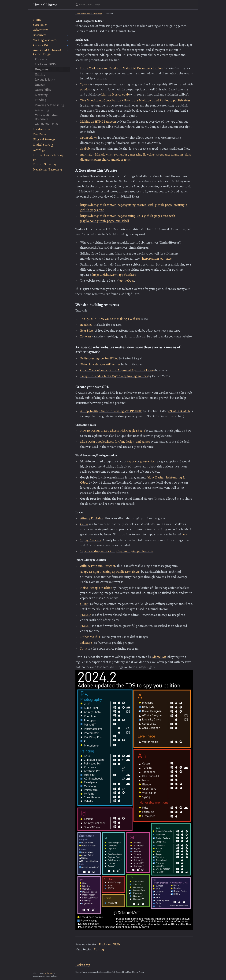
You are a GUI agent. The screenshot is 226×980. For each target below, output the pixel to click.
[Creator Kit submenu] (68, 45)
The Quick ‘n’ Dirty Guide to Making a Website (110, 319)
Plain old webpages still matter (100, 364)
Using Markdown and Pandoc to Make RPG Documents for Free (122, 68)
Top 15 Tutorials (91, 540)
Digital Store (43, 145)
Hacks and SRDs (46, 64)
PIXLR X (86, 615)
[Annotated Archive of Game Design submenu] (68, 50)
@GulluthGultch (179, 411)
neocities (86, 325)
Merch (39, 150)
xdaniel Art (159, 657)
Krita (84, 649)
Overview (41, 59)
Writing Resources (45, 40)
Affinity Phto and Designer (98, 566)
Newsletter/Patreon (48, 169)
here (184, 534)
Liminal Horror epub (115, 94)
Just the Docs (48, 973)
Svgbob (85, 149)
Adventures (41, 30)
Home (37, 20)
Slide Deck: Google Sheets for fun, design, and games (115, 442)
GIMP (84, 604)
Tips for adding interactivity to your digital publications (117, 551)
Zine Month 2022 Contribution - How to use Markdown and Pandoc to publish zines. (136, 100)
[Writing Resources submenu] (68, 40)
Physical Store (44, 139)
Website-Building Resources (47, 117)
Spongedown (89, 138)
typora (132, 461)
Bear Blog (87, 331)
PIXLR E (86, 626)
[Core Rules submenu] (68, 25)
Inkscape (86, 643)
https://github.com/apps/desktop (114, 275)
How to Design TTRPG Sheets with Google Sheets (113, 431)
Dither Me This (90, 637)
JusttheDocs (126, 281)
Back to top (83, 965)
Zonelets (86, 336)
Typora (85, 84)
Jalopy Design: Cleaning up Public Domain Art (110, 572)
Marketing (42, 110)
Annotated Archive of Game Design (47, 52)
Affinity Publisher (92, 518)
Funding (41, 100)
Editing (40, 74)
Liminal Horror (45, 5)
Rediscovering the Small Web (99, 358)
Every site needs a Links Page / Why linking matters (114, 376)
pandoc (85, 89)
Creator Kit (41, 45)
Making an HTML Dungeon (98, 122)
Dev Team (40, 134)
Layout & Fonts (45, 80)
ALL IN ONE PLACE (48, 124)
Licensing (41, 95)
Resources (40, 35)
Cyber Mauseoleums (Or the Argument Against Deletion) (117, 370)
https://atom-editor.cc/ (157, 259)
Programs (42, 69)
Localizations (42, 129)
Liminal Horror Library (48, 157)
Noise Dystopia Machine (96, 588)
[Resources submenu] (68, 35)
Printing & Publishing (50, 105)
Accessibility (43, 90)
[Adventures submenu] (68, 30)
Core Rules (40, 25)
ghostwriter (148, 461)
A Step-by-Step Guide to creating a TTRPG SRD (111, 411)
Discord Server (45, 164)
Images (40, 85)
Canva (84, 524)
